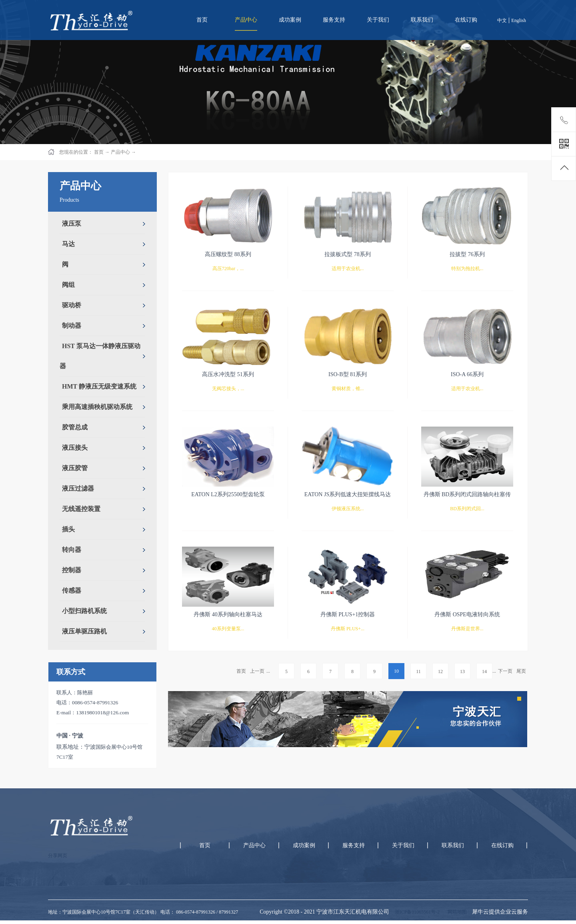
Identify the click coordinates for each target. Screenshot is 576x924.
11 (418, 671)
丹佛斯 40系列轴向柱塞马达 (228, 614)
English (519, 20)
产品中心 (120, 152)
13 (462, 671)
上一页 (257, 671)
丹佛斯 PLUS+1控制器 (348, 614)
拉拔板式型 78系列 (348, 254)
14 (484, 671)
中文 (502, 20)
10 (396, 671)
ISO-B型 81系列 (348, 374)
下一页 (505, 671)
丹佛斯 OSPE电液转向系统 (467, 614)
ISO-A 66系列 (467, 374)
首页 (202, 20)
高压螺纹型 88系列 (228, 254)
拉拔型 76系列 (467, 254)
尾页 (521, 671)
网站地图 (456, 912)
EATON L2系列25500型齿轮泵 (228, 494)
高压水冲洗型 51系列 (228, 374)
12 (440, 671)
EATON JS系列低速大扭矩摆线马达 (348, 494)
